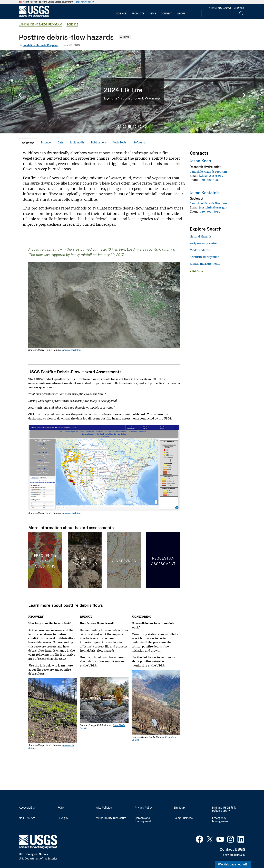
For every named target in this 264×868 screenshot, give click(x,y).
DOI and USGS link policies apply (224, 809)
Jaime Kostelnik (205, 193)
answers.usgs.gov (234, 855)
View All (196, 271)
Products (138, 14)
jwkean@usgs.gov (211, 176)
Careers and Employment (143, 820)
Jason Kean (200, 161)
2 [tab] (124, 126)
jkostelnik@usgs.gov (213, 207)
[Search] (242, 14)
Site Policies (104, 808)
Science (121, 14)
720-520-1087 (210, 180)
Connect (167, 14)
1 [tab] (119, 126)
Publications (99, 143)
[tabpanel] (132, 92)
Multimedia (77, 143)
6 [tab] (145, 126)
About (181, 14)
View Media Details (72, 350)
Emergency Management (220, 820)
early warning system (204, 243)
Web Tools (120, 143)
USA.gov (63, 818)
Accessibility (27, 808)
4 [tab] (135, 126)
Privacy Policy (144, 808)
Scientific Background (205, 257)
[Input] (223, 14)
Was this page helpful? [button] (233, 865)
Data (60, 143)
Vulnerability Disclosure (111, 818)
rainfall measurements (205, 264)
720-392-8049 (210, 212)
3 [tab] (130, 126)
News (152, 14)
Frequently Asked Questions (226, 8)
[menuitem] (121, 12)
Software (139, 143)
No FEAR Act (27, 818)
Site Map (179, 808)
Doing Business (183, 818)
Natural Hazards (201, 236)
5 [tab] (140, 126)
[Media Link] (104, 305)
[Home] (34, 16)
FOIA (61, 808)
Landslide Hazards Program (40, 25)
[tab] (28, 142)
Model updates (200, 250)
